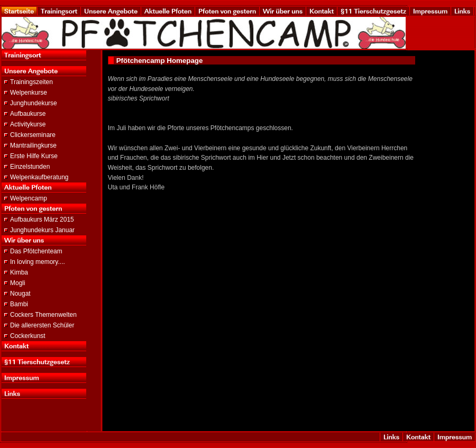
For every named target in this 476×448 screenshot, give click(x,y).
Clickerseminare (33, 135)
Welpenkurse (29, 93)
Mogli (18, 283)
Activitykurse (28, 124)
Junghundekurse (34, 103)
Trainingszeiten (31, 82)
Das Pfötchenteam (36, 251)
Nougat (20, 294)
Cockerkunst (28, 336)
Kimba (19, 272)
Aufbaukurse (28, 114)
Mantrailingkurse (33, 145)
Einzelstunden (30, 167)
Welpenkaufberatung (39, 177)
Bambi (19, 304)
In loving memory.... (38, 262)
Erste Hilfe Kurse (34, 156)
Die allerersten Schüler (42, 325)
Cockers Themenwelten (43, 315)
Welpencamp (29, 198)
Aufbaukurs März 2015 (42, 220)
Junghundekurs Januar (42, 230)
